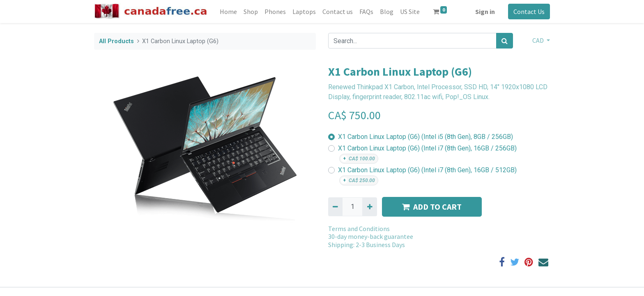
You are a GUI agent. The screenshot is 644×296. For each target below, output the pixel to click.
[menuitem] (228, 12)
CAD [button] (539, 40)
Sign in (485, 12)
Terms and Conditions (359, 229)
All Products (116, 41)
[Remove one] (335, 207)
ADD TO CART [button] (432, 207)
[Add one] (369, 207)
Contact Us (529, 12)
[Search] (505, 41)
